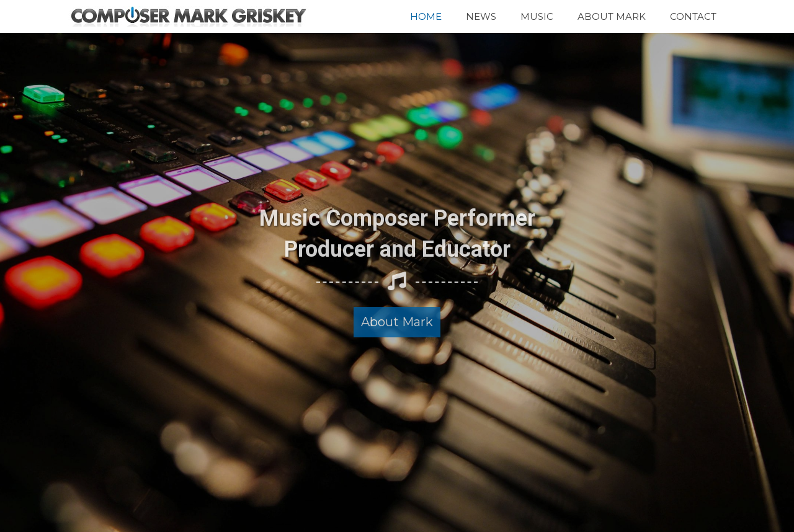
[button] (397, 315)
